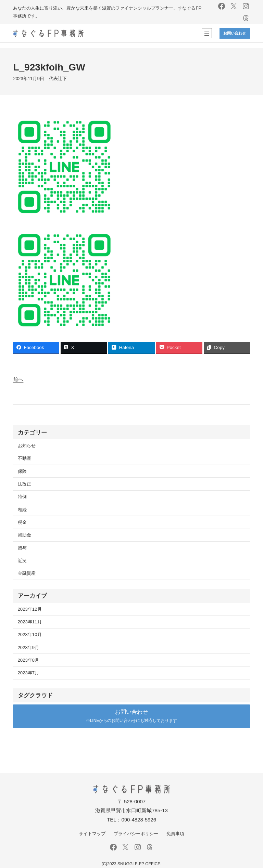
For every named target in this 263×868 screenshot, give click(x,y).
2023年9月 (29, 647)
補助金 (24, 535)
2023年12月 (30, 609)
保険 (22, 471)
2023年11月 (30, 622)
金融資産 (27, 573)
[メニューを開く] (207, 33)
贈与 (22, 548)
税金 (22, 522)
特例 (22, 497)
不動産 (24, 458)
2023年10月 (30, 634)
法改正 (24, 484)
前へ (18, 379)
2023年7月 (29, 673)
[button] (131, 716)
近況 (22, 561)
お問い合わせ (235, 33)
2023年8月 (29, 660)
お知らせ (27, 446)
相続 (22, 510)
